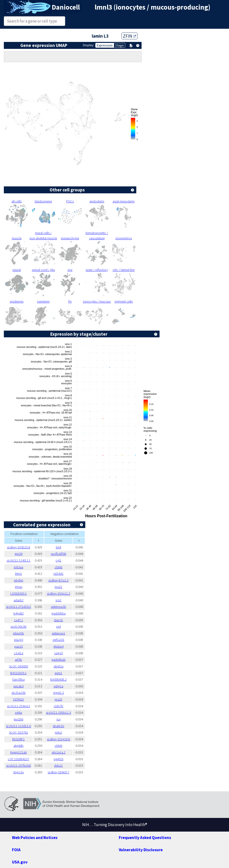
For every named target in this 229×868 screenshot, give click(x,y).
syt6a (18, 713)
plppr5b (18, 633)
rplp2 (58, 732)
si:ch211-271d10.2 (18, 607)
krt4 (58, 547)
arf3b (18, 660)
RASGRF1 (18, 739)
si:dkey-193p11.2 (59, 593)
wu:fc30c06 (18, 627)
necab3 (19, 686)
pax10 (19, 646)
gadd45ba (59, 613)
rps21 (58, 587)
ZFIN (129, 36)
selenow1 (58, 633)
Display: (89, 45)
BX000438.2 (58, 679)
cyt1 (58, 560)
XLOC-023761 (19, 732)
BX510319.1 (18, 673)
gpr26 (19, 554)
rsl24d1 (58, 574)
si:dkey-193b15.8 (19, 547)
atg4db (19, 746)
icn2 (58, 600)
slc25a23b (19, 693)
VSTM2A (18, 699)
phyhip (19, 580)
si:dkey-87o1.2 (58, 580)
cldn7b (58, 706)
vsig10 (58, 653)
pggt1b (59, 759)
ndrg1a (58, 686)
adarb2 (19, 600)
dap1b (58, 620)
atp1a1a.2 (59, 752)
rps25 (58, 699)
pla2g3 (19, 640)
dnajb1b (58, 726)
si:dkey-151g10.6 (58, 739)
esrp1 (58, 673)
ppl (59, 627)
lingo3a (19, 772)
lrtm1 (19, 574)
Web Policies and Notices (35, 838)
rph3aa (18, 567)
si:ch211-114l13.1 (19, 560)
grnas (19, 587)
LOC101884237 (19, 759)
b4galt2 (19, 613)
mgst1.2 (59, 693)
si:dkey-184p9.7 (58, 772)
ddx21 (58, 765)
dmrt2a (59, 666)
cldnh (58, 746)
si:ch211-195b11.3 (58, 713)
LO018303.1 (19, 593)
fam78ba (19, 679)
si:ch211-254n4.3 (18, 706)
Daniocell (66, 7)
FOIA (16, 850)
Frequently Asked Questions (145, 838)
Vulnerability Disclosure (141, 850)
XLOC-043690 (19, 666)
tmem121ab (19, 752)
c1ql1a (19, 653)
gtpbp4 (58, 646)
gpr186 (18, 719)
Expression (105, 45)
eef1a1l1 (59, 640)
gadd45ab (59, 660)
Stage (120, 45)
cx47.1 (19, 620)
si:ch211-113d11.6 (18, 726)
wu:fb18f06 (58, 554)
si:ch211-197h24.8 (19, 765)
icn (59, 719)
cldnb (59, 567)
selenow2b (58, 607)
